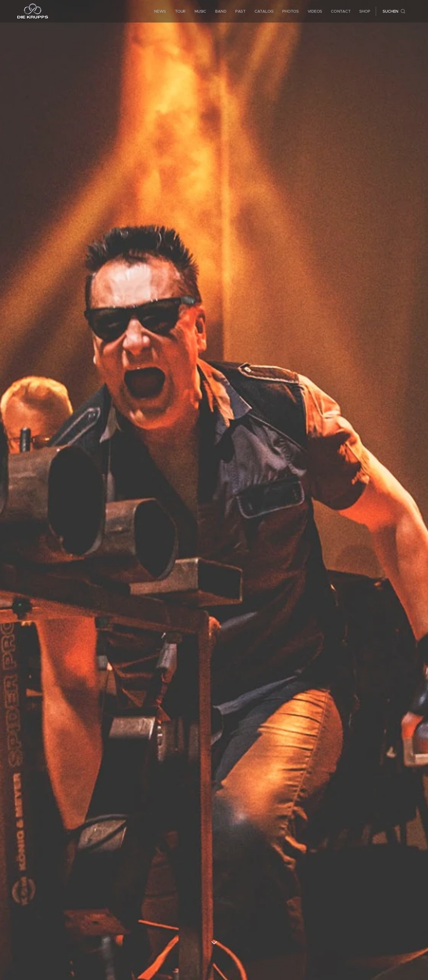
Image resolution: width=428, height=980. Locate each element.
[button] (394, 11)
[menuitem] (161, 11)
